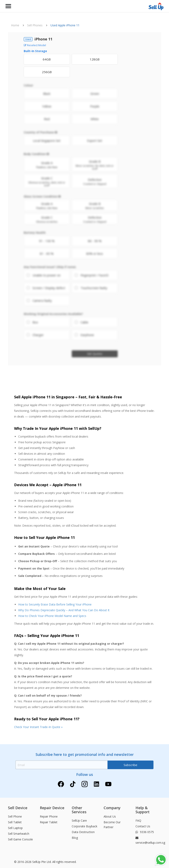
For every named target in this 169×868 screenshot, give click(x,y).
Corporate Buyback (84, 826)
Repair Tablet (49, 822)
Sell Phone (15, 816)
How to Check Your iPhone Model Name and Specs (52, 616)
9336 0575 (145, 832)
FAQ (138, 821)
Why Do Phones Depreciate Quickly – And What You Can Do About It (64, 610)
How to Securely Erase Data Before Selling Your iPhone (55, 604)
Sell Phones (35, 25)
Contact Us (143, 826)
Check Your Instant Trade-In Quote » (38, 727)
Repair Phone (49, 816)
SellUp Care (79, 821)
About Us (110, 816)
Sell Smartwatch (19, 834)
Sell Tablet (15, 822)
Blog (75, 838)
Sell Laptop (15, 828)
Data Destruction (83, 832)
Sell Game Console (20, 839)
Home (15, 25)
